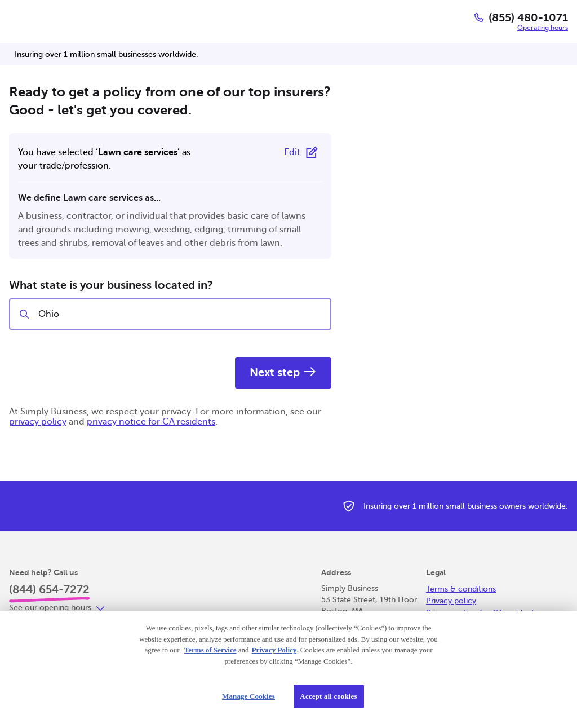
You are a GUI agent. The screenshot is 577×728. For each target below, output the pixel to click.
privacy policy (38, 422)
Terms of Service (210, 650)
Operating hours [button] (543, 28)
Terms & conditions (461, 589)
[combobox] (180, 314)
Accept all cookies (328, 696)
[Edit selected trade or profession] (303, 152)
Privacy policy (451, 601)
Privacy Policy (274, 650)
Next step (283, 372)
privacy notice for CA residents (151, 422)
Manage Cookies (248, 696)
